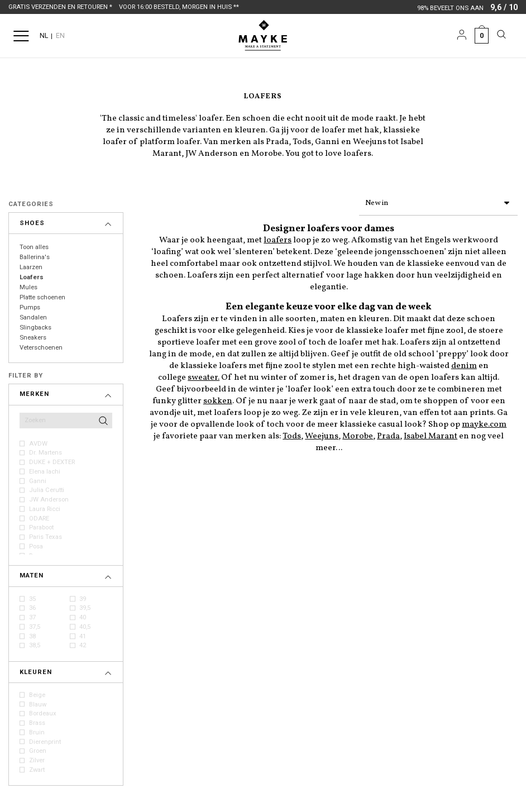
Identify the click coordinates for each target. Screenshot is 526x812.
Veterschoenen (41, 348)
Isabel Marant (431, 434)
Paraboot (41, 527)
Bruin (37, 732)
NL (44, 36)
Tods (292, 434)
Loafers (32, 277)
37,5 (35, 627)
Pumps (30, 307)
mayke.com (484, 422)
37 (32, 617)
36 (32, 608)
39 (83, 599)
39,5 (85, 608)
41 (83, 636)
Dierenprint (45, 742)
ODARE (39, 519)
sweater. (204, 376)
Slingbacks (35, 328)
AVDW (38, 444)
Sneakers (33, 338)
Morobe (358, 434)
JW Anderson (49, 500)
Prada (388, 434)
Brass (37, 723)
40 (83, 617)
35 (32, 599)
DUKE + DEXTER (52, 462)
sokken (218, 399)
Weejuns (322, 434)
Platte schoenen (42, 297)
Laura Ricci (45, 509)
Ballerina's (35, 257)
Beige (37, 695)
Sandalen (33, 317)
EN (60, 36)
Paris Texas (46, 537)
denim (464, 364)
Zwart (37, 770)
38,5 (35, 645)
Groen (38, 751)
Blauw (38, 704)
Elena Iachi (45, 472)
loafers (278, 238)
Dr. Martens (46, 453)
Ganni (38, 481)
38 (32, 636)
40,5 (85, 627)
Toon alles (34, 247)
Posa (36, 546)
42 (83, 645)
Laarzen (31, 267)
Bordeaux (43, 713)
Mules (28, 287)
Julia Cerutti (47, 490)
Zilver (37, 760)
